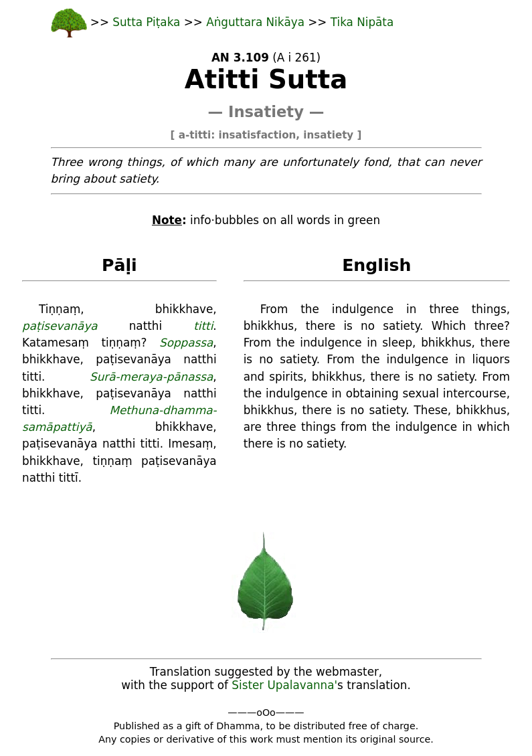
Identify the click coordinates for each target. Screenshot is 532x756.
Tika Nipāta (362, 22)
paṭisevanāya (60, 326)
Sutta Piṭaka (148, 22)
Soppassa (186, 343)
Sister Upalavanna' (284, 685)
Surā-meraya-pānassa (151, 377)
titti (203, 326)
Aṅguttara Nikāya (257, 22)
